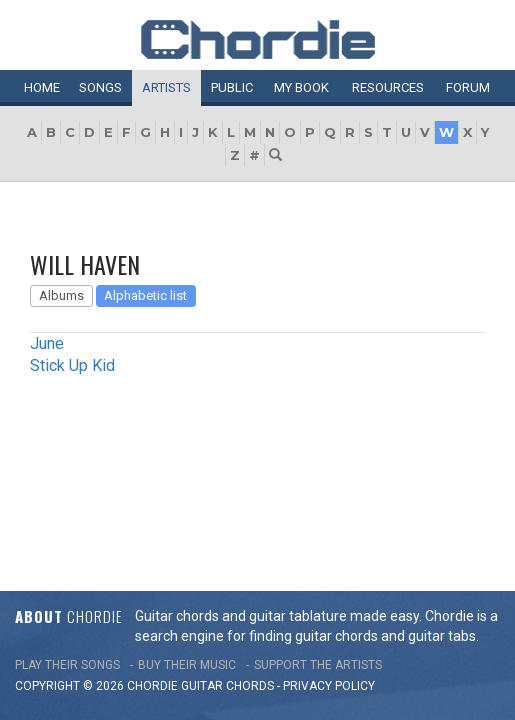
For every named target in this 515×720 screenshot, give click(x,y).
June (47, 343)
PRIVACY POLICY (329, 494)
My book (301, 87)
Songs (100, 87)
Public (232, 87)
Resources (388, 87)
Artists (166, 87)
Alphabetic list (145, 295)
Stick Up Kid (72, 365)
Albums (61, 295)
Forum (468, 87)
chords (250, 494)
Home (42, 87)
